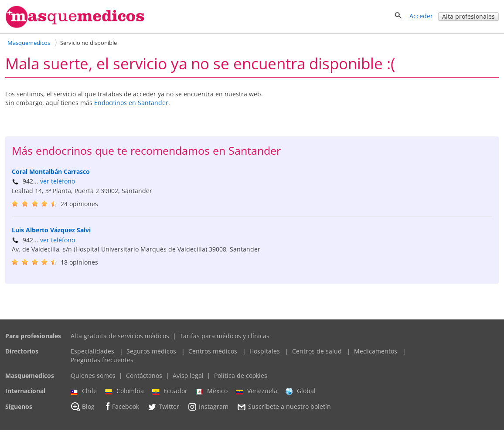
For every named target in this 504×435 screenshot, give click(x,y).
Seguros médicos (151, 356)
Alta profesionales (468, 16)
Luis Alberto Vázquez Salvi (51, 235)
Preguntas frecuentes (102, 365)
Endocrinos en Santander (131, 103)
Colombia (124, 396)
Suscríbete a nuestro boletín (284, 411)
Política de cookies (241, 380)
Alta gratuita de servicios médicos (120, 341)
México (212, 396)
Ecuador (170, 396)
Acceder (421, 16)
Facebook (121, 411)
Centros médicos (213, 356)
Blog (83, 411)
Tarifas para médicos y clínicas (225, 341)
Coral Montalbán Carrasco (51, 172)
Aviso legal (188, 380)
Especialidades (92, 356)
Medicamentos (376, 356)
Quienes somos (93, 380)
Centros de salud (317, 356)
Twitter (163, 411)
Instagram (208, 411)
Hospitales (265, 356)
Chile (84, 396)
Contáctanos (144, 380)
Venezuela (257, 396)
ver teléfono (58, 181)
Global (301, 396)
